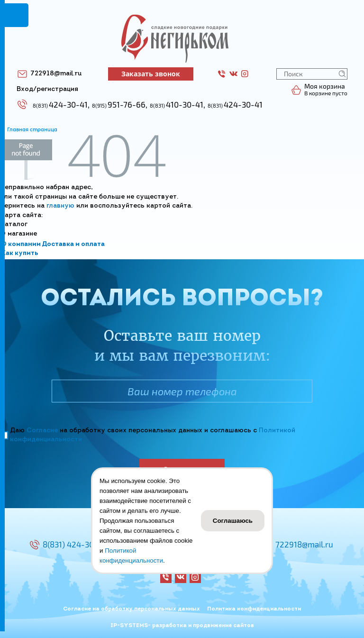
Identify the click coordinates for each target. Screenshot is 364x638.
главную (60, 206)
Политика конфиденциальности (254, 609)
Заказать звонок (151, 74)
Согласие (42, 431)
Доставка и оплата (73, 244)
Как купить (20, 253)
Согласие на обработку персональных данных (132, 609)
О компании (21, 244)
